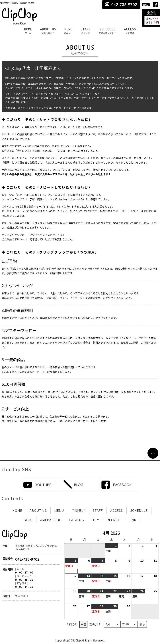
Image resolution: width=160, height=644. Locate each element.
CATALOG (76, 520)
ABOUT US (48, 31)
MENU (68, 31)
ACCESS (130, 31)
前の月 (72, 624)
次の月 (95, 624)
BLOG (28, 520)
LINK (132, 520)
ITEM (95, 520)
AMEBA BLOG (51, 520)
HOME (28, 31)
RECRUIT (114, 520)
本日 (83, 624)
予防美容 (78, 510)
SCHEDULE (107, 31)
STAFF (86, 31)
